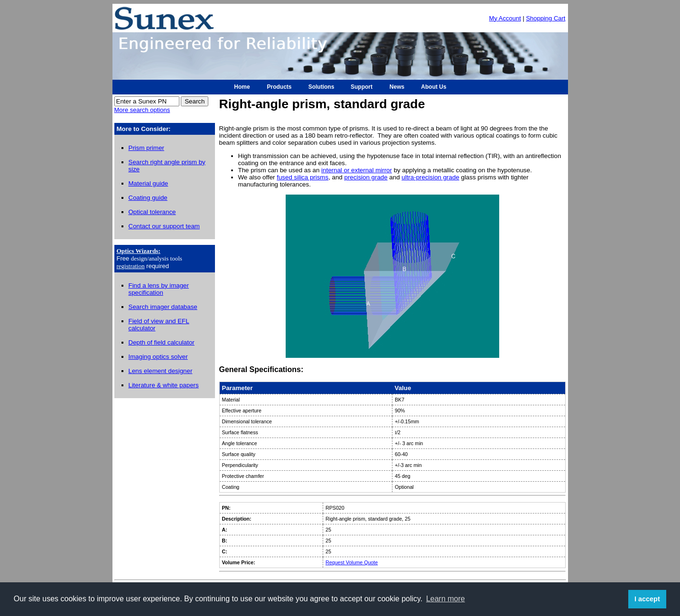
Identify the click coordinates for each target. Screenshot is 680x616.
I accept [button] (647, 599)
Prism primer (147, 148)
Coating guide (148, 198)
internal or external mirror (357, 170)
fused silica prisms (303, 177)
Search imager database (163, 307)
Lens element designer (161, 371)
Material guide (149, 183)
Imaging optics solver (158, 357)
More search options (142, 110)
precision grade (366, 177)
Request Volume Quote (352, 562)
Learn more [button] (446, 599)
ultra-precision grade (430, 177)
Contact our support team (164, 226)
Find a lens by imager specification (159, 289)
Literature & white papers (164, 385)
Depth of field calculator (162, 342)
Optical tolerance (152, 212)
